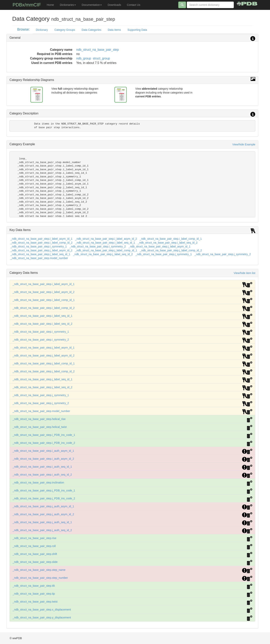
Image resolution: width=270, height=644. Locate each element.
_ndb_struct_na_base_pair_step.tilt (34, 586)
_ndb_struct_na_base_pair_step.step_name (39, 570)
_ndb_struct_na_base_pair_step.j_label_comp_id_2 (171, 250)
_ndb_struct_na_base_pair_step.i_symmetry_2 (98, 246)
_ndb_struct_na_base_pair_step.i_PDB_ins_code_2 (44, 443)
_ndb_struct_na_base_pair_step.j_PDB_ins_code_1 (44, 490)
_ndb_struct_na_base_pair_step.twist (35, 602)
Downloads (114, 5)
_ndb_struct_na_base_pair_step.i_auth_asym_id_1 (43, 451)
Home (50, 5)
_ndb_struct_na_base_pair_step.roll (34, 546)
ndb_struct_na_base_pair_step (98, 50)
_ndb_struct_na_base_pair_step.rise (35, 538)
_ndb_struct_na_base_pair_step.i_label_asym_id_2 (106, 239)
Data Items (114, 30)
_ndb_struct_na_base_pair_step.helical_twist (40, 427)
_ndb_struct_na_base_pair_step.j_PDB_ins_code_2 (44, 498)
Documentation (92, 5)
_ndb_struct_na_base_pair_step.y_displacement (42, 617)
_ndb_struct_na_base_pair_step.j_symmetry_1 (164, 254)
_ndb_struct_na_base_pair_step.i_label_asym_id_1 (41, 239)
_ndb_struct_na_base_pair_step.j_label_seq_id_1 (40, 254)
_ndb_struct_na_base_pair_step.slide (35, 562)
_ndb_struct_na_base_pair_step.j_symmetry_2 (223, 254)
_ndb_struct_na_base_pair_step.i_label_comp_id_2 (42, 243)
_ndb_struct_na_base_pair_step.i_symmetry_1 (39, 246)
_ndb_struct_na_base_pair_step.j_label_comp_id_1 (106, 250)
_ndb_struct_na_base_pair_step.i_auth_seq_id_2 (42, 475)
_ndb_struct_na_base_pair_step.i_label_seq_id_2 (168, 243)
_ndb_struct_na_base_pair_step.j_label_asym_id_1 (159, 246)
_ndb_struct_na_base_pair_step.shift (35, 554)
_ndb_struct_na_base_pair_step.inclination (38, 483)
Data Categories (91, 30)
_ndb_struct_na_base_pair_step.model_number (39, 258)
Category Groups (65, 30)
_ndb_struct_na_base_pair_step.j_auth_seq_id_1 (42, 522)
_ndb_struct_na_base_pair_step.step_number (40, 578)
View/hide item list (244, 273)
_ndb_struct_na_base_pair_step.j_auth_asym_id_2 (43, 514)
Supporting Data (137, 30)
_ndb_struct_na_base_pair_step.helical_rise (39, 419)
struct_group (101, 58)
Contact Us (133, 5)
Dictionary (42, 30)
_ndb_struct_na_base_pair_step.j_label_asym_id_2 (41, 250)
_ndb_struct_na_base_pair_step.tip (34, 594)
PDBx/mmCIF (27, 5)
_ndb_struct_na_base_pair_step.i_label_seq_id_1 (105, 243)
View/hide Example (244, 144)
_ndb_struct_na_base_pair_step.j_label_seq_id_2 (103, 254)
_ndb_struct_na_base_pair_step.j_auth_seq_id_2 (42, 530)
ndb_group (84, 58)
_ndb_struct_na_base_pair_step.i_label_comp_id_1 (171, 239)
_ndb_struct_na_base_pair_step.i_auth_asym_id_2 (43, 459)
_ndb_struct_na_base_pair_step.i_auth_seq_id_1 (42, 467)
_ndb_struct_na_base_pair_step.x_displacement (42, 610)
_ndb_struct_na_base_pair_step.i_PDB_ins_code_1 (44, 435)
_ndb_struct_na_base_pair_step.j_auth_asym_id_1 (43, 506)
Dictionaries (68, 5)
